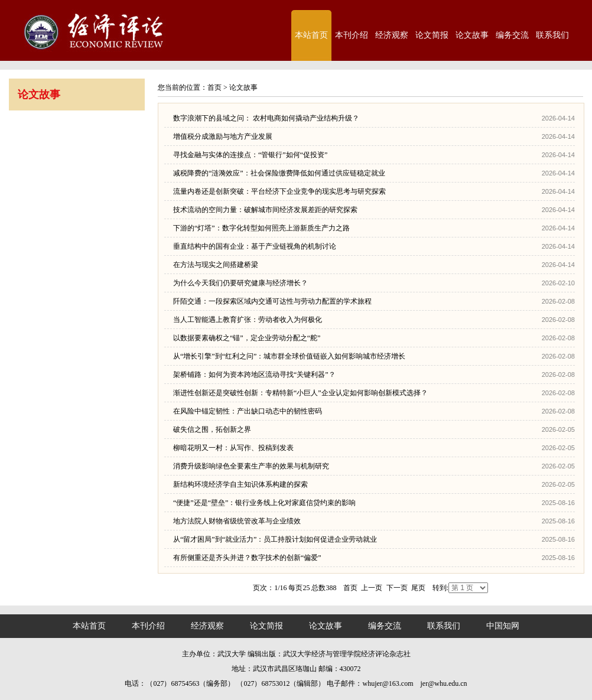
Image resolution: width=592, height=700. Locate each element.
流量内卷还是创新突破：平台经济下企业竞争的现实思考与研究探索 (279, 191)
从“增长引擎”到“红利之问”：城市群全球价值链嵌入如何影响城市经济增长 (289, 356)
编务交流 (512, 35)
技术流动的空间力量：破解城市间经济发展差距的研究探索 (265, 210)
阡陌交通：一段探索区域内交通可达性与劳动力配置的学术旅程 (272, 301)
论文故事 (472, 35)
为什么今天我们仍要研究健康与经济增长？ (240, 283)
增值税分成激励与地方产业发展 (223, 136)
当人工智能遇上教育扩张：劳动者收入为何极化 (248, 320)
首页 (214, 87)
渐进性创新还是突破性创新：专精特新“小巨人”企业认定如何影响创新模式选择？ (300, 393)
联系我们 (552, 35)
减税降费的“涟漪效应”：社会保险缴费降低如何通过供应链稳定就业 (279, 173)
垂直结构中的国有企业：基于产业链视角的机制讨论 (255, 246)
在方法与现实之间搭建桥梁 (216, 265)
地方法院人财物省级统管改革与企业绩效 (237, 521)
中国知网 (503, 626)
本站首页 (311, 35)
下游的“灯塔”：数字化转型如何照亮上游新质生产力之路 (261, 228)
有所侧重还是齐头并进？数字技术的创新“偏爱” (247, 558)
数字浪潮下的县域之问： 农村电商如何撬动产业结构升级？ (266, 118)
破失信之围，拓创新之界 (212, 429)
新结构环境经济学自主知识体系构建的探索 (240, 484)
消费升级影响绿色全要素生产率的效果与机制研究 (251, 466)
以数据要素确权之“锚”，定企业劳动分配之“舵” (247, 338)
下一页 (397, 588)
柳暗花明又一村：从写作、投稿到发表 (233, 448)
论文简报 (432, 35)
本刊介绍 (352, 35)
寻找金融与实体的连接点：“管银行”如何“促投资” (250, 155)
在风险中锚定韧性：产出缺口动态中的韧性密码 (248, 411)
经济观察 (392, 35)
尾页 (418, 588)
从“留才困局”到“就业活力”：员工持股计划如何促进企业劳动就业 (275, 539)
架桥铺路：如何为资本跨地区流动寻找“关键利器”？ (254, 375)
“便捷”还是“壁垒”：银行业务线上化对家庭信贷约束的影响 (264, 503)
